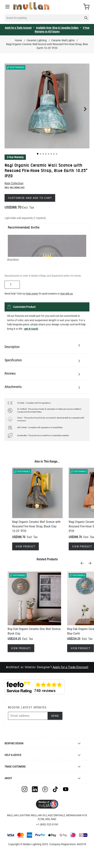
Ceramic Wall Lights (63, 40)
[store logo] (31, 6)
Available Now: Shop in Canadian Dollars (57, 28)
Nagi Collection (14, 183)
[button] (38, 154)
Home (18, 40)
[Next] (91, 563)
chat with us (66, 294)
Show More (13, 260)
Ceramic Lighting (37, 40)
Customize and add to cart (30, 198)
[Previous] (83, 563)
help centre (32, 294)
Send (55, 716)
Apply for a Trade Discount (70, 667)
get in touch (31, 329)
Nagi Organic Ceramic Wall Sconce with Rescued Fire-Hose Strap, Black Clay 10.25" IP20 (36, 526)
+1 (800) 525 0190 (47, 824)
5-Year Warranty (15, 157)
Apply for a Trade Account (18, 28)
